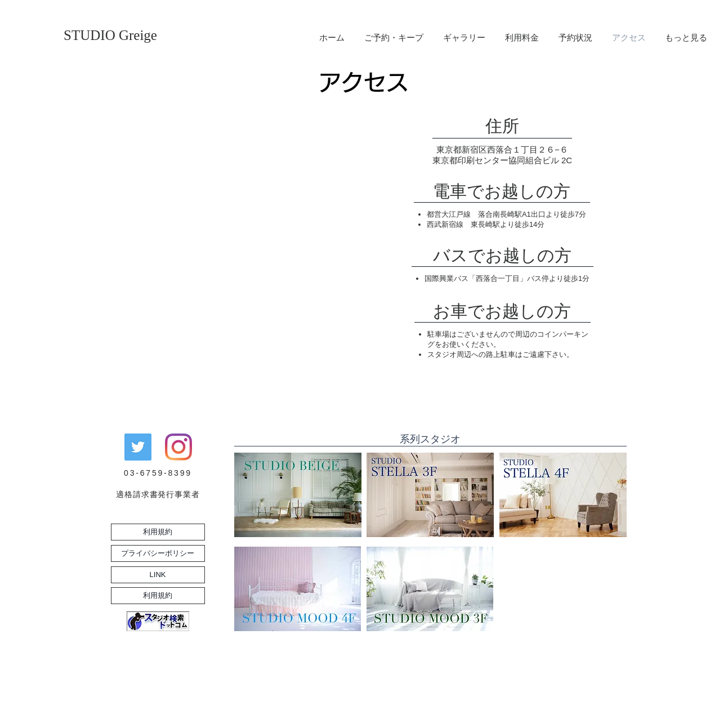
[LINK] (158, 575)
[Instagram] (178, 447)
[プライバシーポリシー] (158, 553)
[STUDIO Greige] (110, 35)
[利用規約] (158, 532)
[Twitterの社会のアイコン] (138, 447)
